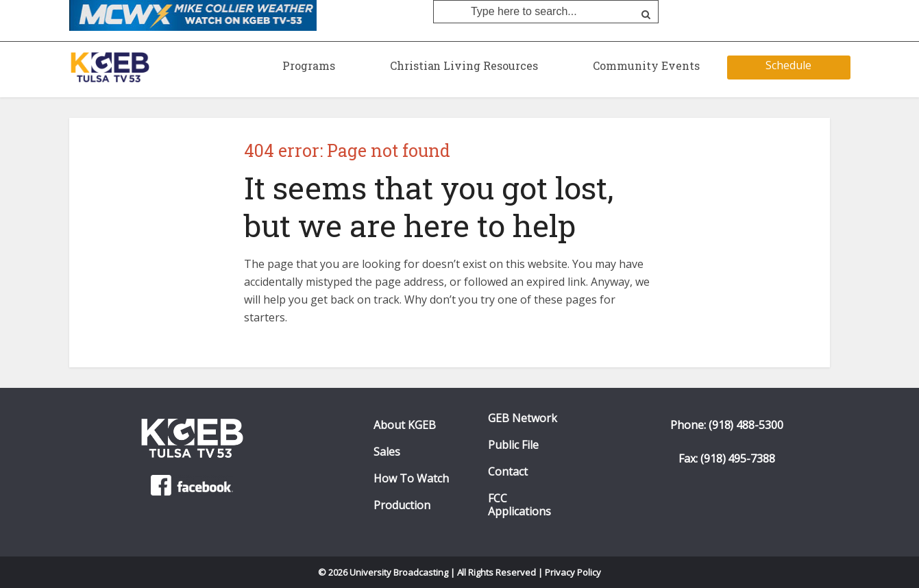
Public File (513, 445)
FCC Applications (519, 505)
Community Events (646, 65)
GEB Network (523, 418)
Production (402, 505)
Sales (387, 452)
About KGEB (405, 425)
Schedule (788, 65)
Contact (508, 472)
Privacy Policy (573, 572)
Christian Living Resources (464, 65)
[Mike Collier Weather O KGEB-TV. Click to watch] (193, 14)
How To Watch (411, 479)
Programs (309, 65)
